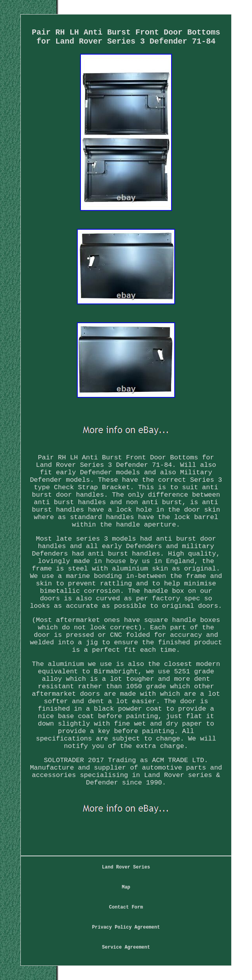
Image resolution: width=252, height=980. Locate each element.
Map (126, 887)
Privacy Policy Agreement (126, 927)
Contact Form (126, 907)
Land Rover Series (126, 867)
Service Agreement (126, 947)
